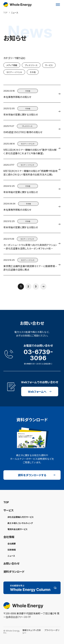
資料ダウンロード (14, 572)
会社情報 (9, 537)
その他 (33, 72)
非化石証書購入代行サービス (21, 517)
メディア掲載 (12, 65)
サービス (49, 65)
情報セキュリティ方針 (32, 630)
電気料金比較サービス (17, 529)
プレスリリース (31, 65)
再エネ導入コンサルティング (20, 523)
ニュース (11, 556)
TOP (6, 502)
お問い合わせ (11, 563)
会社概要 (12, 543)
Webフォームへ (40, 392)
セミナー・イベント (14, 72)
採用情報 (12, 550)
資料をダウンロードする (37, 475)
